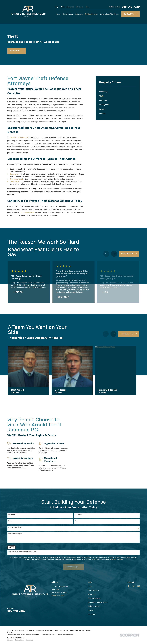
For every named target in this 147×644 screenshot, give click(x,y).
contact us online (28, 212)
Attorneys (92, 588)
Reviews (80, 7)
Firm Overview (93, 584)
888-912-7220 (131, 7)
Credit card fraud (16, 179)
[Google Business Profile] (138, 580)
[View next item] (114, 254)
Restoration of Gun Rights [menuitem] (109, 14)
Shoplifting (14, 174)
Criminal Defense (94, 592)
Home (90, 580)
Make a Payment (67, 7)
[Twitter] (134, 580)
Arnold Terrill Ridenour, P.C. (20, 138)
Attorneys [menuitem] (79, 14)
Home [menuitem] (58, 14)
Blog (88, 7)
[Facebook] (129, 580)
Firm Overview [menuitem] (68, 14)
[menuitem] (118, 92)
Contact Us (92, 608)
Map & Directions (58, 589)
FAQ (57, 7)
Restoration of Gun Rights (98, 596)
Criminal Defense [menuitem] (91, 14)
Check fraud (14, 182)
